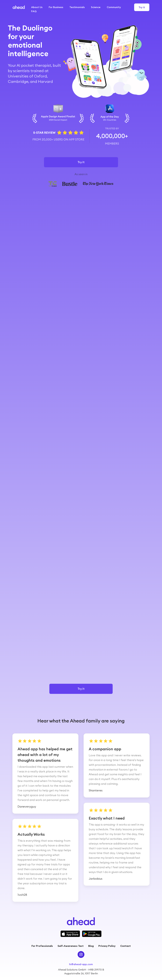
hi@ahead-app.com (81, 964)
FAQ (34, 11)
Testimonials (77, 7)
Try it (142, 7)
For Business (56, 7)
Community (114, 7)
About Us (37, 7)
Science (96, 7)
